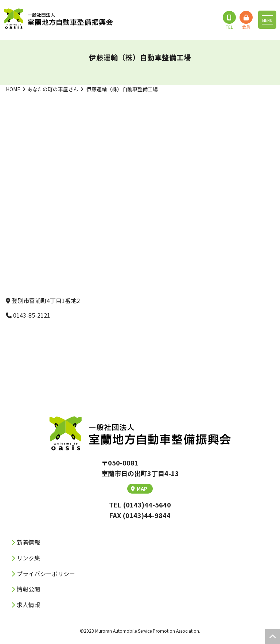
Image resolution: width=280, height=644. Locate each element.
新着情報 (28, 542)
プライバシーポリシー (46, 574)
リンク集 (28, 558)
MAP (139, 488)
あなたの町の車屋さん (53, 89)
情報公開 (28, 589)
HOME (13, 89)
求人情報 (28, 605)
